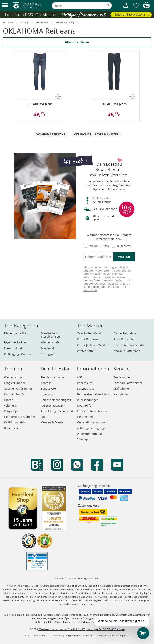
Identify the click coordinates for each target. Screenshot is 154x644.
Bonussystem (49, 389)
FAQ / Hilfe (84, 405)
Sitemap (83, 439)
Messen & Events (52, 422)
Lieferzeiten (85, 417)
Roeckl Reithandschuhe (130, 345)
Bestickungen (123, 377)
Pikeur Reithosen (88, 339)
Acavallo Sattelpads (127, 351)
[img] (146, 7)
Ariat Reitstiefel (124, 339)
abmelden (90, 290)
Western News (99, 246)
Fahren (9, 400)
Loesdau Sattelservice (128, 383)
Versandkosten (52, 615)
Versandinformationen (92, 422)
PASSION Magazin (53, 405)
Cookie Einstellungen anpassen (113, 635)
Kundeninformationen (92, 411)
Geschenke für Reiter (18, 389)
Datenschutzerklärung (110, 284)
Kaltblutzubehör (15, 422)
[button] (5, 6)
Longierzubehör (15, 383)
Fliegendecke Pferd (17, 333)
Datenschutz (85, 389)
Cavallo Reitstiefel (89, 333)
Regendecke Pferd (16, 342)
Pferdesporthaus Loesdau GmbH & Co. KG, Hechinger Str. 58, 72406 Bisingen (82, 629)
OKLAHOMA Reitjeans (50, 134)
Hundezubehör (14, 394)
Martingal (47, 348)
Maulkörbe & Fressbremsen (50, 335)
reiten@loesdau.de (89, 579)
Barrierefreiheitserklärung (95, 394)
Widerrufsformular (90, 434)
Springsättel (49, 354)
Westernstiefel (51, 342)
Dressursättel (13, 348)
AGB (80, 377)
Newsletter (121, 394)
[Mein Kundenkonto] (126, 8)
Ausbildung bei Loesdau (57, 411)
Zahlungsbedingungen (92, 428)
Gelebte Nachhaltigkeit (56, 400)
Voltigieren (11, 405)
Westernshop (13, 377)
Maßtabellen (122, 389)
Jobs (43, 417)
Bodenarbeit (12, 428)
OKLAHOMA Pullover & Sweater (96, 134)
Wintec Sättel (86, 351)
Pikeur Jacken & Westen (93, 345)
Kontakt (46, 383)
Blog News (124, 246)
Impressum (85, 383)
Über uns (47, 394)
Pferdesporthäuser (53, 377)
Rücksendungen (88, 400)
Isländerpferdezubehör (20, 417)
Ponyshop (11, 411)
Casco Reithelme (125, 333)
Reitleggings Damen (17, 354)
